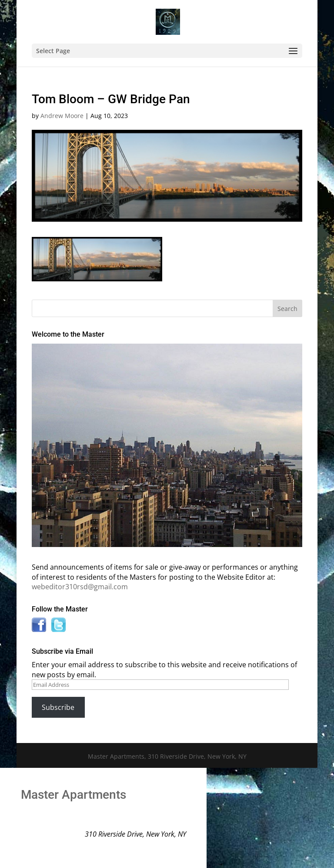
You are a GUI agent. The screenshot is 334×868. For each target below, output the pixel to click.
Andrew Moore (62, 116)
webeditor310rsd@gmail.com (80, 587)
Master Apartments (73, 795)
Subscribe (58, 707)
